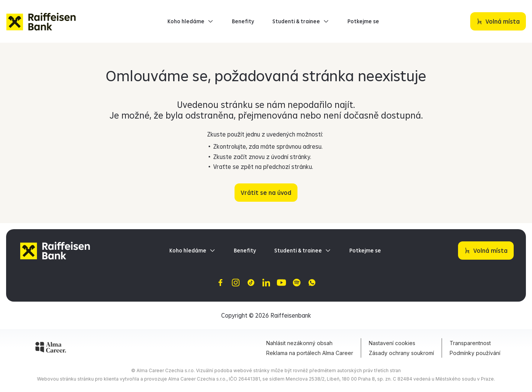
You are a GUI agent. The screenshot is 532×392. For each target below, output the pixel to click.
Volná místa (501, 19)
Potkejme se (363, 21)
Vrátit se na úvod (266, 193)
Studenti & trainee (301, 21)
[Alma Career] (51, 349)
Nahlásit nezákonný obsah (299, 343)
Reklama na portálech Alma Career (310, 353)
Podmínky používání (475, 353)
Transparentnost (470, 343)
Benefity (243, 21)
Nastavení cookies (392, 343)
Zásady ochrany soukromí (401, 353)
